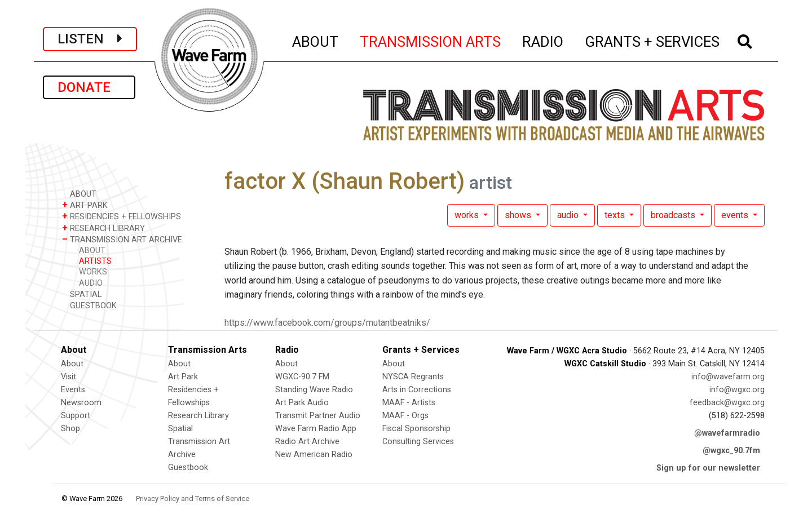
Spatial (180, 429)
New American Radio (314, 455)
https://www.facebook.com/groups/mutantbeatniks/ (327, 323)
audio (569, 215)
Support (76, 416)
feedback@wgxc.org (727, 403)
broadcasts (674, 215)
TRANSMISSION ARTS (431, 40)
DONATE (89, 87)
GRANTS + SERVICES (653, 40)
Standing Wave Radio (314, 390)
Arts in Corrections (417, 390)
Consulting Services (418, 442)
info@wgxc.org (737, 390)
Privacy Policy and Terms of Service (193, 499)
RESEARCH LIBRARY (103, 228)
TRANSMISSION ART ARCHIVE (122, 239)
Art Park (183, 377)
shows (519, 215)
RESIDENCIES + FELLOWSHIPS (122, 216)
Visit (69, 377)
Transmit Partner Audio (318, 416)
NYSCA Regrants (413, 377)
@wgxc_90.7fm (731, 451)
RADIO (543, 40)
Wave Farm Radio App (316, 429)
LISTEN (90, 39)
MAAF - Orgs (405, 416)
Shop (70, 429)
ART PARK (85, 205)
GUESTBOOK (89, 305)
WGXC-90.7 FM (302, 377)
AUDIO (91, 283)
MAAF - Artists (409, 403)
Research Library (198, 416)
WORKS (93, 272)
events (736, 215)
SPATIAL (82, 294)
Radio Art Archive (307, 442)
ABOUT (316, 40)
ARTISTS (95, 261)
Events (73, 390)
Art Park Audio (302, 403)
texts (616, 215)
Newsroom (81, 403)
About (72, 364)
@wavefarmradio (727, 433)
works (468, 215)
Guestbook (188, 468)
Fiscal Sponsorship (416, 429)
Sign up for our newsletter (708, 468)
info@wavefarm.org (728, 377)
